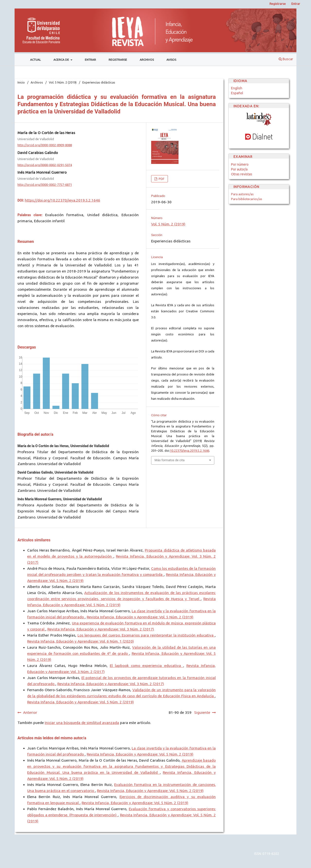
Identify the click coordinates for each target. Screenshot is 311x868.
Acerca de (62, 60)
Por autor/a (239, 169)
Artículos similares (34, 540)
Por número (240, 164)
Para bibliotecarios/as (247, 199)
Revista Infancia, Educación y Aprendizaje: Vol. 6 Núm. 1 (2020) (81, 641)
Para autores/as (242, 194)
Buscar (286, 59)
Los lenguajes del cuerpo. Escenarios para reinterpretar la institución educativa (146, 635)
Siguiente (202, 712)
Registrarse (118, 60)
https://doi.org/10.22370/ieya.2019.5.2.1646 (62, 200)
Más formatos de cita (170, 460)
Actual (35, 60)
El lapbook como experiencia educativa (147, 666)
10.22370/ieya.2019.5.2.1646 (190, 451)
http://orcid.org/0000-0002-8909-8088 (45, 145)
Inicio (21, 82)
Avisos (171, 60)
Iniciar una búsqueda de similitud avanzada (82, 723)
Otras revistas (242, 174)
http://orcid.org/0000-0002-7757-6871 (45, 185)
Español (237, 93)
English (237, 88)
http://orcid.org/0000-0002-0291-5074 (45, 165)
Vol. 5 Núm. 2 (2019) (63, 82)
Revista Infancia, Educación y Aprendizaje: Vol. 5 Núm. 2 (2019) (140, 617)
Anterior (30, 712)
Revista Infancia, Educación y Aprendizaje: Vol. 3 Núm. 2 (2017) (101, 629)
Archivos (147, 60)
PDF (161, 179)
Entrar (90, 60)
